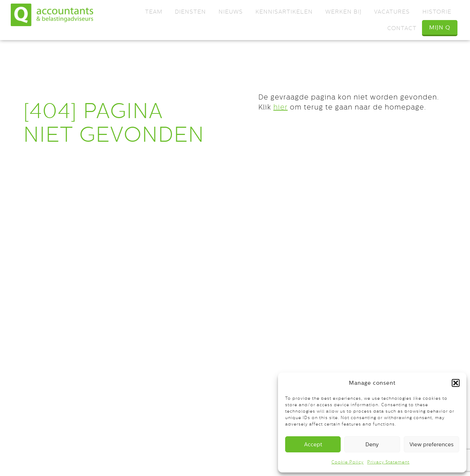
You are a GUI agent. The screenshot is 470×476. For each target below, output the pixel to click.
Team (154, 12)
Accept (313, 444)
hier (280, 107)
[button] (456, 383)
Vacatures (392, 12)
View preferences (431, 444)
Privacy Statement (388, 462)
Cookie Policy (347, 462)
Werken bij (343, 12)
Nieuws (231, 12)
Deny (372, 444)
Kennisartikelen (284, 12)
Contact (402, 28)
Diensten (190, 12)
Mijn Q (440, 27)
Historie (437, 12)
